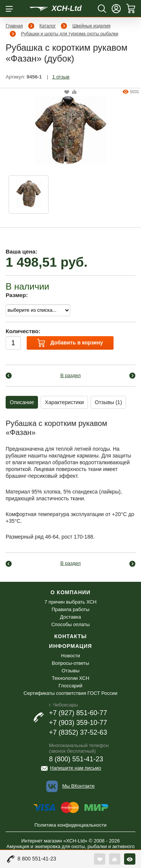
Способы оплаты (70, 624)
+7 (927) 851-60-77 (78, 713)
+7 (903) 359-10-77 (78, 723)
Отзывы (71, 671)
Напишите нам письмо (76, 768)
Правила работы (70, 609)
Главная (14, 26)
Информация (70, 646)
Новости (70, 656)
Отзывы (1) (108, 402)
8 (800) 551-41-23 (76, 759)
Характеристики (64, 402)
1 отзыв (61, 77)
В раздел (70, 375)
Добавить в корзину (70, 343)
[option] (29, 195)
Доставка (71, 617)
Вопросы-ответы (70, 663)
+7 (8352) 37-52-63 (78, 732)
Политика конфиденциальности (71, 825)
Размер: (17, 295)
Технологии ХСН (71, 678)
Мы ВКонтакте (78, 786)
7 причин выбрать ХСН (70, 602)
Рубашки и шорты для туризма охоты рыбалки (70, 34)
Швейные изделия (91, 26)
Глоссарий (70, 686)
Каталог (48, 26)
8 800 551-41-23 (37, 859)
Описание (22, 402)
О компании (70, 592)
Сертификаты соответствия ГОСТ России (71, 693)
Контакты (70, 636)
